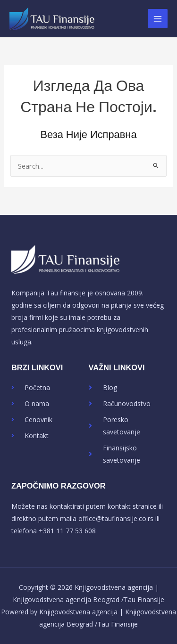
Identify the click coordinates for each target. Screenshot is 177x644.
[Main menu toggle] (158, 19)
